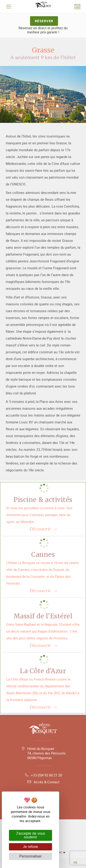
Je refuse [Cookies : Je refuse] (31, 847)
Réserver (44, 21)
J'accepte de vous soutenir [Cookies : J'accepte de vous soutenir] (31, 835)
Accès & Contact (43, 782)
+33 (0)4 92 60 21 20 (43, 775)
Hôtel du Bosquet (46, 753)
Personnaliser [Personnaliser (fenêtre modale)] (31, 856)
